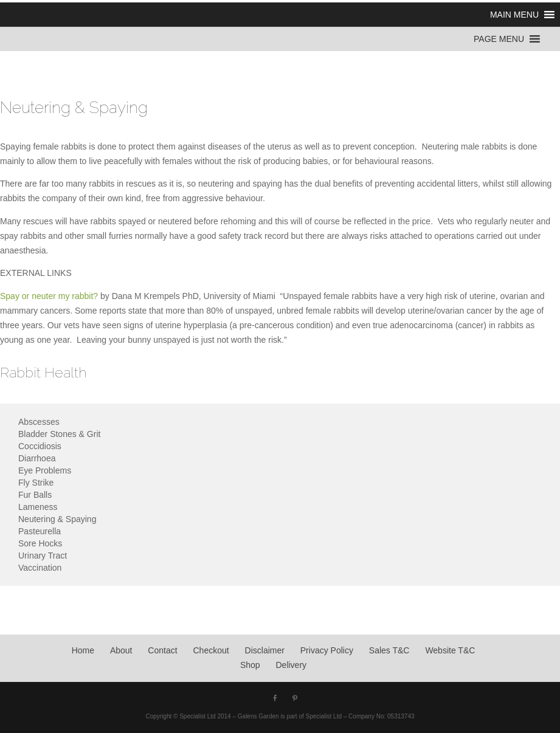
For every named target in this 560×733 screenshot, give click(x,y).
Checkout (211, 650)
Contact (162, 650)
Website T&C (450, 650)
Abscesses (39, 422)
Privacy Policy (327, 650)
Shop (250, 665)
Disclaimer (265, 650)
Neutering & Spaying (57, 519)
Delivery (292, 665)
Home (83, 650)
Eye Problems (45, 470)
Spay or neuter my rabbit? (49, 296)
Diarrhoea (37, 458)
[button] (514, 15)
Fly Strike (36, 483)
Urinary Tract (43, 556)
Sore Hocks (40, 543)
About (121, 650)
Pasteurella (40, 531)
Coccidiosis (40, 446)
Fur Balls (35, 495)
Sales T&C (389, 650)
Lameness (38, 507)
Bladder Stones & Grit (59, 434)
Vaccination (40, 568)
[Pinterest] (295, 699)
